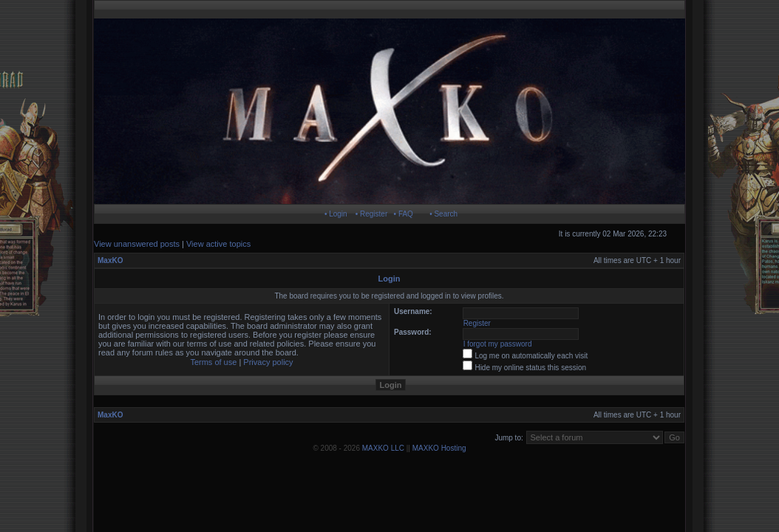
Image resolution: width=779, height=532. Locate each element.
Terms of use (213, 362)
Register (477, 323)
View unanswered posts (137, 244)
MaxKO (110, 260)
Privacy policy (268, 362)
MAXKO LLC (383, 448)
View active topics (218, 244)
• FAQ (404, 214)
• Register (372, 214)
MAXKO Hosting (439, 448)
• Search (443, 214)
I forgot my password (498, 344)
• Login (336, 214)
